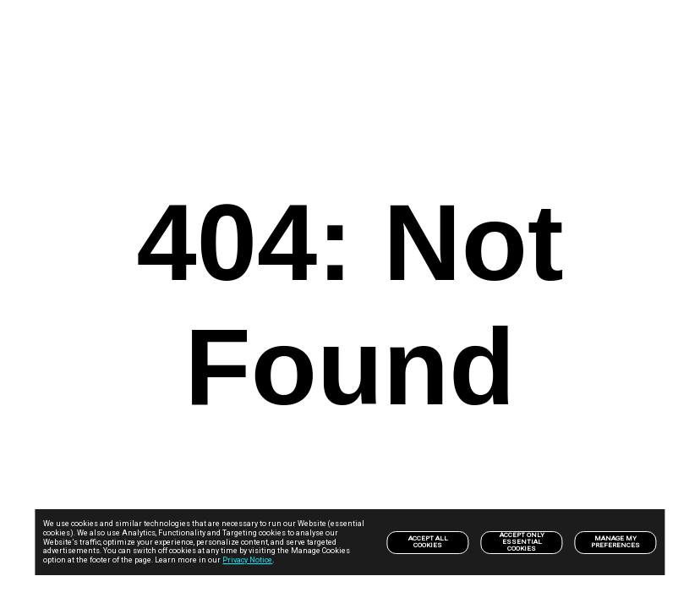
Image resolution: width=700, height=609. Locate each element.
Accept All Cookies (428, 542)
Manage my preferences (615, 542)
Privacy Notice (247, 560)
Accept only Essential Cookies (522, 542)
